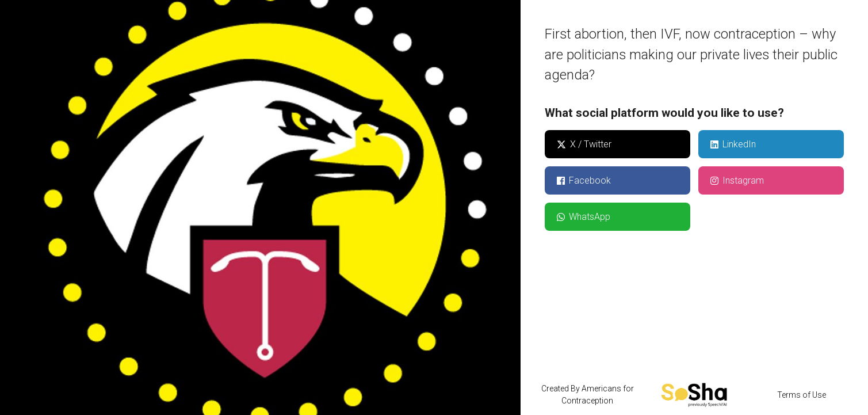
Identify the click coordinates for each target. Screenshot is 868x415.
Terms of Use (802, 395)
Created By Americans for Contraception (588, 395)
